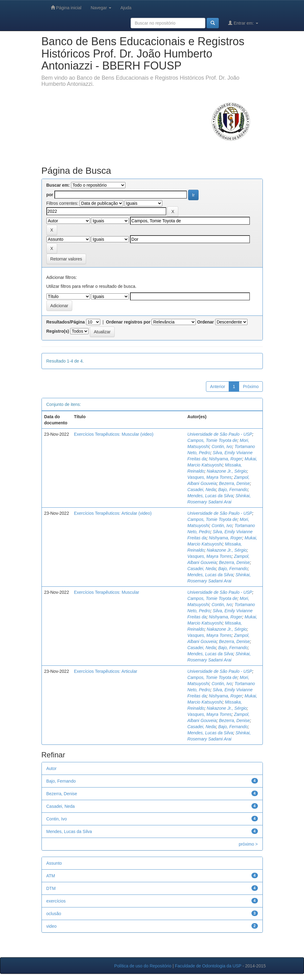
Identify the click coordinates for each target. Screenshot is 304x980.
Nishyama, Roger (226, 459)
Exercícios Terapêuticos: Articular (105, 671)
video (51, 926)
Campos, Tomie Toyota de (212, 440)
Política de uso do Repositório (143, 966)
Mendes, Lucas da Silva (210, 496)
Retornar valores (66, 259)
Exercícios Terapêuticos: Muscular (106, 592)
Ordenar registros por (128, 322)
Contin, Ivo (222, 446)
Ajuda (126, 8)
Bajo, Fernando (233, 490)
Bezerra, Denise (234, 483)
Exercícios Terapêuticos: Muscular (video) (114, 434)
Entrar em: (243, 23)
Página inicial (66, 8)
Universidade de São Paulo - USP (220, 434)
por (50, 195)
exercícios (56, 901)
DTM (51, 888)
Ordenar (205, 322)
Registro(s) (58, 331)
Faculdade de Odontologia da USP (208, 966)
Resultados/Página (66, 322)
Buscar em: (58, 185)
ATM (51, 876)
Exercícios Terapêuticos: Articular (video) (113, 513)
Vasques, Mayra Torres (210, 477)
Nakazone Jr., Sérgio (227, 471)
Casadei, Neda (202, 490)
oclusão (54, 914)
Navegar (101, 8)
